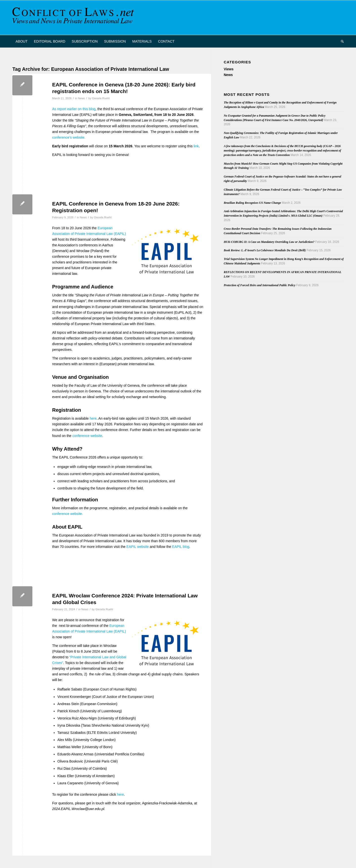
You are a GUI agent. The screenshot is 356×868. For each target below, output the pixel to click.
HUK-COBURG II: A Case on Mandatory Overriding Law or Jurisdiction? (269, 242)
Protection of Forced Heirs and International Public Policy (260, 285)
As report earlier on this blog (74, 109)
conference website (87, 436)
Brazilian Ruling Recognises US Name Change (252, 203)
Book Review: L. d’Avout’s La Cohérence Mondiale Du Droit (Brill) (265, 250)
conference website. (68, 514)
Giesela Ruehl (101, 98)
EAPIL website (138, 547)
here (93, 418)
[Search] (341, 41)
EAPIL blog (181, 547)
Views (229, 69)
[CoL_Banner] (74, 18)
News (81, 98)
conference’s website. (69, 137)
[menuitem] (22, 41)
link (196, 146)
